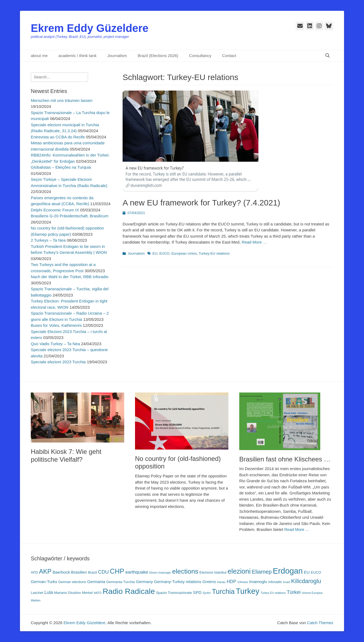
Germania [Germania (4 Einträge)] (96, 582)
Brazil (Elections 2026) (158, 56)
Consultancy (200, 56)
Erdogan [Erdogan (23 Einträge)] (288, 571)
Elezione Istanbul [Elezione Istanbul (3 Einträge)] (213, 572)
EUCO (164, 253)
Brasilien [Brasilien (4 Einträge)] (79, 572)
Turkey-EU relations (214, 253)
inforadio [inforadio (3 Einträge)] (275, 582)
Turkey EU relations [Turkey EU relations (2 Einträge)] (273, 593)
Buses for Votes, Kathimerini (56, 325)
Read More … (254, 242)
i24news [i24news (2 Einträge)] (243, 582)
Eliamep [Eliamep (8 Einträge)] (262, 572)
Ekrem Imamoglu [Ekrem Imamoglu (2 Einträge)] (160, 573)
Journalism (117, 56)
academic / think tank (78, 56)
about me (39, 56)
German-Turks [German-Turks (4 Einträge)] (44, 582)
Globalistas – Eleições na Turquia (61, 167)
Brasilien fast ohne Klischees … (285, 459)
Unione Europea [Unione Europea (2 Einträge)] (312, 593)
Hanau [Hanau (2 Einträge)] (221, 582)
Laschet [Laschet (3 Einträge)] (37, 593)
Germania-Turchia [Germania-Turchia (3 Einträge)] (121, 582)
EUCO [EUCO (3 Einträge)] (316, 572)
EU (155, 253)
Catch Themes (320, 623)
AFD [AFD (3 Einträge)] (34, 572)
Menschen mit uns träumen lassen (62, 100)
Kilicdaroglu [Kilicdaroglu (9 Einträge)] (306, 581)
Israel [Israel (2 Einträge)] (287, 582)
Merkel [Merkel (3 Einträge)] (87, 593)
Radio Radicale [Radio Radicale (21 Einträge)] (129, 591)
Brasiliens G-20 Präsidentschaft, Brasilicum (70, 216)
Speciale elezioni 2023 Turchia (58, 362)
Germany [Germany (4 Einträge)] (144, 582)
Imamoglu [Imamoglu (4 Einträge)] (258, 582)
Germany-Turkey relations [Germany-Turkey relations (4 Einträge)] (178, 582)
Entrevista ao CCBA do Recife (58, 137)
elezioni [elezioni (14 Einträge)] (239, 571)
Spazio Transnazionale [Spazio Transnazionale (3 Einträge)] (174, 593)
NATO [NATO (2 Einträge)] (98, 593)
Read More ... (297, 529)
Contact (229, 56)
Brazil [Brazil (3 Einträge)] (92, 572)
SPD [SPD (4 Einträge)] (197, 592)
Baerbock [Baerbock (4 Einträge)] (61, 572)
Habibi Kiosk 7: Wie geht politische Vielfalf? (66, 455)
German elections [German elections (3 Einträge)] (72, 582)
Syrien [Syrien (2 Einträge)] (207, 593)
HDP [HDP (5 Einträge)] (231, 582)
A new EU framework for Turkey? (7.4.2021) (201, 203)
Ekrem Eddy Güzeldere (90, 28)
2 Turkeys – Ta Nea (48, 240)
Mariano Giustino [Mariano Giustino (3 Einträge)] (67, 593)
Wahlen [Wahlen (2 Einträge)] (36, 600)
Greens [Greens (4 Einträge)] (209, 582)
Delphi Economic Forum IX (55, 210)
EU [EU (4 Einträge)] (307, 572)
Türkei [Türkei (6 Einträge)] (294, 592)
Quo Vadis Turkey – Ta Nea (55, 344)
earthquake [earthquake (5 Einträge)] (137, 572)
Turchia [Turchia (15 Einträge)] (223, 591)
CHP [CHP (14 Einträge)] (117, 571)
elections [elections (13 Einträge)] (185, 571)
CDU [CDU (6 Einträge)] (103, 572)
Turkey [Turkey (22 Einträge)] (247, 591)
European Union (184, 253)
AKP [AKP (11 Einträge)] (45, 571)
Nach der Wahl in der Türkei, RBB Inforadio (70, 277)
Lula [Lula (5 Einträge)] (49, 592)
